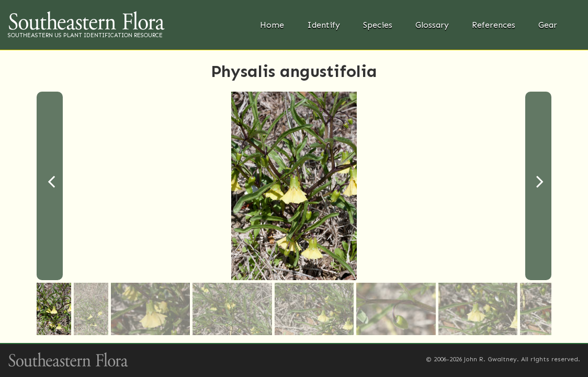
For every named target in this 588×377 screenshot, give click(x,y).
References (494, 25)
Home (272, 25)
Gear (548, 25)
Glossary (432, 25)
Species (378, 25)
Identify (324, 25)
